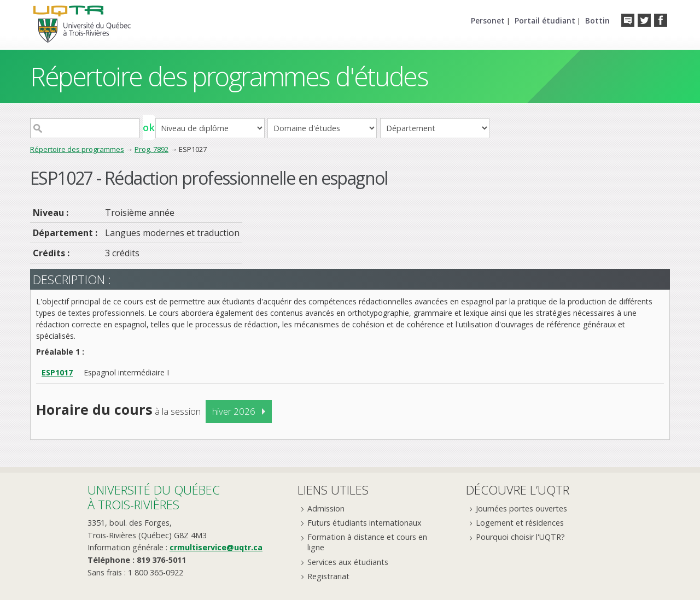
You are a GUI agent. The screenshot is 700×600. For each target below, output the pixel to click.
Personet (488, 20)
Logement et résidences (520, 523)
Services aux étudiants (348, 562)
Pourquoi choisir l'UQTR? (520, 537)
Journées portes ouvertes (521, 508)
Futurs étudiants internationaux (364, 523)
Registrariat (328, 576)
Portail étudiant (545, 20)
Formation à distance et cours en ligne (367, 542)
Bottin (597, 20)
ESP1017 (57, 372)
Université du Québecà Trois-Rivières (154, 497)
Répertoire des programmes (77, 149)
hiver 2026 (234, 411)
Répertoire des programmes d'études (229, 76)
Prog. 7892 (151, 149)
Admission (326, 508)
